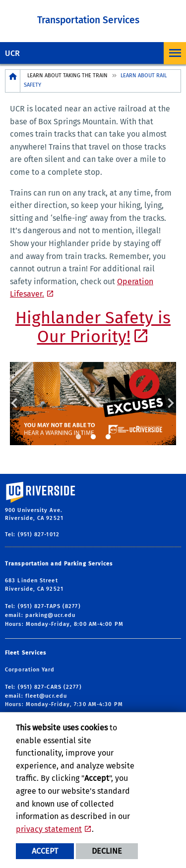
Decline (107, 851)
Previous (16, 403)
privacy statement (49, 829)
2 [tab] (93, 437)
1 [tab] (78, 437)
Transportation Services (88, 20)
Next (170, 403)
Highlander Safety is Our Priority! (93, 327)
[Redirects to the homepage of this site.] (13, 81)
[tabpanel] (93, 404)
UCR (12, 53)
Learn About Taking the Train (67, 76)
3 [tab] (108, 437)
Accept (45, 851)
